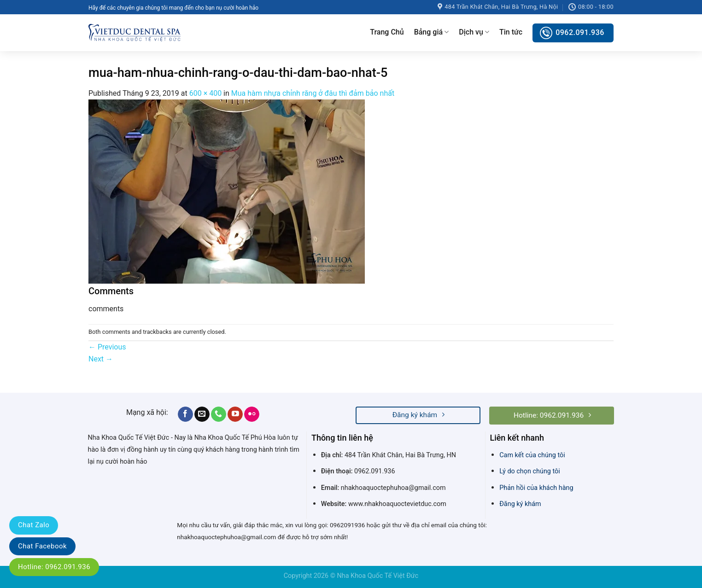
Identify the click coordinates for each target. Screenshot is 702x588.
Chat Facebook (42, 546)
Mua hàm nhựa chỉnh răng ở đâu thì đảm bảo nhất (313, 93)
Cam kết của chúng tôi (532, 455)
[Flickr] (252, 414)
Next (101, 359)
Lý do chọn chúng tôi (530, 471)
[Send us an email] (202, 414)
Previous (107, 347)
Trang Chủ (387, 32)
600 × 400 (205, 93)
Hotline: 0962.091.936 (54, 567)
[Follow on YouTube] (235, 414)
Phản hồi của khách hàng (536, 488)
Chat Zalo (34, 525)
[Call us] (219, 414)
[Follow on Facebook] (185, 414)
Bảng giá (432, 32)
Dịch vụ (474, 32)
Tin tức (511, 32)
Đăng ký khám (520, 504)
